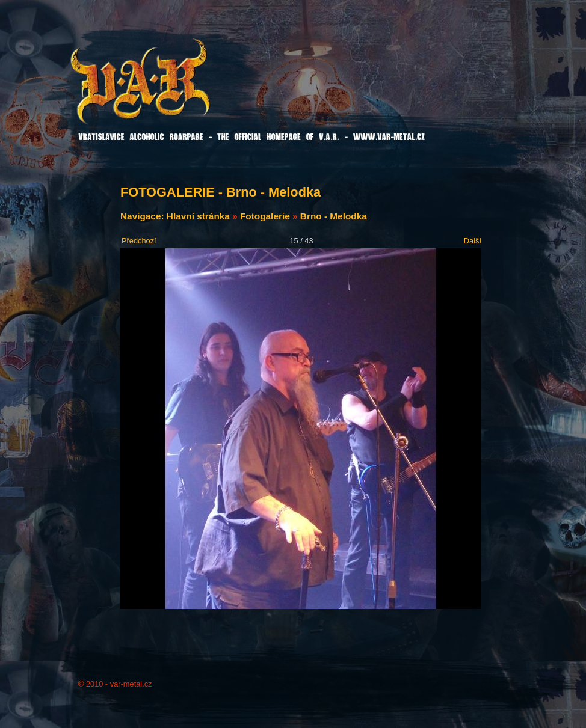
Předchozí (139, 241)
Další (473, 241)
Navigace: (143, 216)
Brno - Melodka (334, 216)
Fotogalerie (265, 216)
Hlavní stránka (198, 216)
